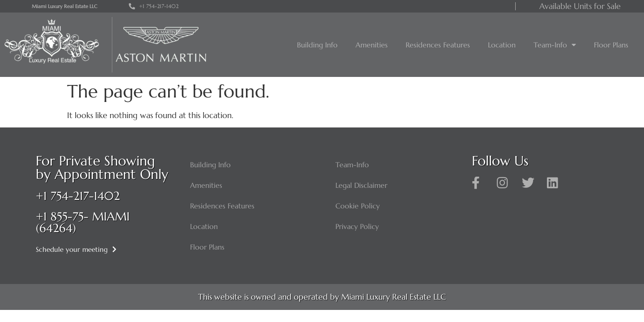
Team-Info (555, 45)
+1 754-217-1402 (78, 196)
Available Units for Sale (580, 6)
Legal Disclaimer (361, 185)
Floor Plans (611, 45)
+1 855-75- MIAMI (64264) (83, 222)
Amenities (372, 45)
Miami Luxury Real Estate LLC (64, 6)
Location (502, 45)
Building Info (317, 45)
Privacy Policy (357, 226)
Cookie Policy (358, 206)
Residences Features (438, 45)
